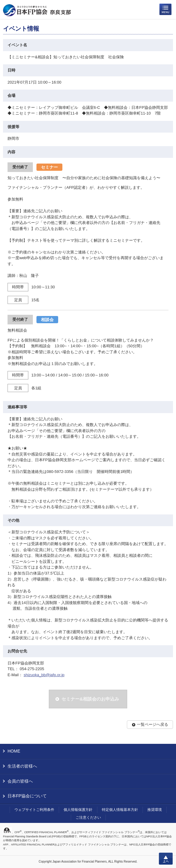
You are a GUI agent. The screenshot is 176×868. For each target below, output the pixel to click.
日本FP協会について (27, 796)
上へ (166, 859)
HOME (14, 751)
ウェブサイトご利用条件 (34, 810)
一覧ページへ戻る (152, 724)
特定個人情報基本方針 (120, 810)
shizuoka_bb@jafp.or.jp (44, 675)
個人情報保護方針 (78, 810)
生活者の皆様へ (22, 766)
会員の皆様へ (20, 781)
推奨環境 (155, 810)
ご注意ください (88, 817)
